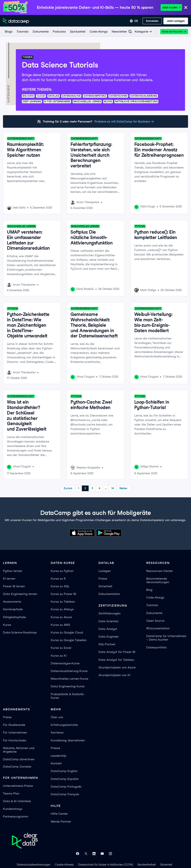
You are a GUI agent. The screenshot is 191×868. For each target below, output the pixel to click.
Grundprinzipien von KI (114, 675)
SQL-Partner (107, 644)
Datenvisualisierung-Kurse (69, 671)
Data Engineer (109, 637)
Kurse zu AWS (60, 625)
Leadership (58, 756)
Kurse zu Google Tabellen (69, 640)
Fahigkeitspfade (14, 617)
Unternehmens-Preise (18, 786)
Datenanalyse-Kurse (65, 663)
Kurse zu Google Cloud (67, 632)
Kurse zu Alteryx (62, 609)
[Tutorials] (22, 32)
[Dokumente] (40, 32)
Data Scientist (108, 621)
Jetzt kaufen (171, 7)
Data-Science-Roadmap (20, 632)
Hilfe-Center (59, 814)
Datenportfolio (156, 647)
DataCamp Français (65, 794)
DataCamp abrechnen (19, 759)
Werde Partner (61, 822)
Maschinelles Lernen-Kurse (69, 679)
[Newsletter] (119, 32)
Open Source (155, 621)
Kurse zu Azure (61, 617)
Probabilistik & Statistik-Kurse (68, 696)
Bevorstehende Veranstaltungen (158, 580)
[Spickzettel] (78, 32)
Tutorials (152, 605)
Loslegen (105, 571)
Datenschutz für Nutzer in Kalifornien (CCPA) (106, 865)
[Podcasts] (59, 32)
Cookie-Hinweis (64, 865)
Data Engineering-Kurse (68, 686)
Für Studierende (14, 725)
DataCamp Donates (17, 767)
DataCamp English (64, 771)
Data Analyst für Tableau (116, 660)
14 (113, 488)
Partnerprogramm (16, 816)
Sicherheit (105, 586)
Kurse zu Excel (61, 648)
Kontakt (56, 763)
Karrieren (57, 732)
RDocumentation (158, 628)
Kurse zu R (58, 579)
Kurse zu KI (59, 656)
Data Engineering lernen (20, 594)
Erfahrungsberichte (64, 725)
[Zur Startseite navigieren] (16, 21)
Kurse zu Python (62, 571)
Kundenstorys (13, 809)
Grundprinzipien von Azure (117, 667)
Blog (149, 590)
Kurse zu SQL (60, 586)
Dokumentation (109, 594)
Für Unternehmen (15, 732)
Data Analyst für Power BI (117, 652)
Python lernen (13, 571)
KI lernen (9, 579)
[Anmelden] (152, 21)
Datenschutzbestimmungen (34, 865)
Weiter (123, 488)
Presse (55, 748)
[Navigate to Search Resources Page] (130, 32)
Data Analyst (108, 629)
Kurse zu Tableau (63, 602)
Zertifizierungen (109, 613)
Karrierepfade (13, 609)
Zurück (68, 488)
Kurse (7, 625)
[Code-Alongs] (98, 32)
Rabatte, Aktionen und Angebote (19, 750)
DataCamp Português (66, 787)
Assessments (12, 602)
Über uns (57, 717)
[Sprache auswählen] (134, 21)
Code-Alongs (155, 597)
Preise (103, 579)
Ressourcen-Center (160, 571)
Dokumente (154, 613)
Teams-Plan (11, 793)
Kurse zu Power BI (63, 594)
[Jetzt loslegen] (176, 21)
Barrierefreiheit (147, 865)
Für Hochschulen (15, 740)
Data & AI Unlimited (17, 801)
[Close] (186, 8)
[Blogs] (8, 32)
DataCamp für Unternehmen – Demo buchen (166, 638)
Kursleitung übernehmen (68, 740)
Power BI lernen (14, 586)
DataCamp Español (65, 779)
